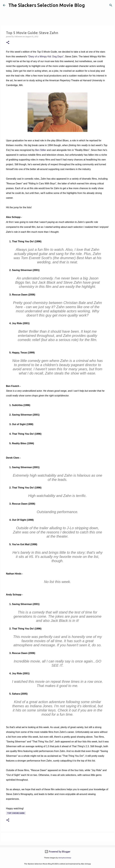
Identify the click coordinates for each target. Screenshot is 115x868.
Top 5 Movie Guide (16, 813)
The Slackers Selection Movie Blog (47, 5)
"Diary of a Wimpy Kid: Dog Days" (46, 57)
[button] (8, 43)
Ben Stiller (41, 150)
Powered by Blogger (57, 852)
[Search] (89, 5)
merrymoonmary (65, 858)
